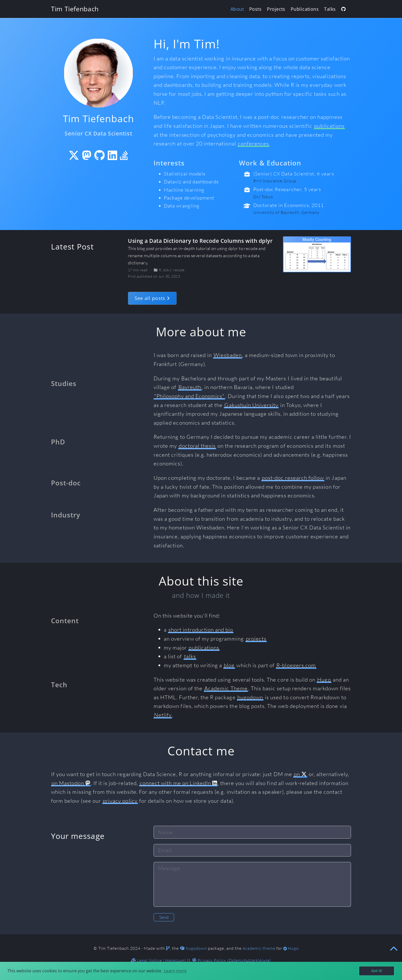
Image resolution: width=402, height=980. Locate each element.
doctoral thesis (197, 446)
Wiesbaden (228, 355)
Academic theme (259, 948)
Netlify (163, 715)
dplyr (167, 270)
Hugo (324, 680)
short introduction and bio (201, 630)
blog (229, 665)
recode (179, 270)
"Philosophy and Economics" (189, 396)
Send (164, 917)
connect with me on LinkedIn (178, 783)
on (300, 774)
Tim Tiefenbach (75, 9)
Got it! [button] (377, 971)
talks (190, 656)
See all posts (152, 298)
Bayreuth (190, 387)
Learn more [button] (175, 971)
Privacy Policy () (232, 960)
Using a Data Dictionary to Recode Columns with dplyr (200, 241)
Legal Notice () (158, 960)
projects (256, 639)
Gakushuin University (251, 405)
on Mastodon (71, 783)
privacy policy (120, 801)
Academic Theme (226, 688)
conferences (254, 143)
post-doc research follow (293, 478)
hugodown (250, 697)
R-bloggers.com (296, 665)
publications (329, 126)
